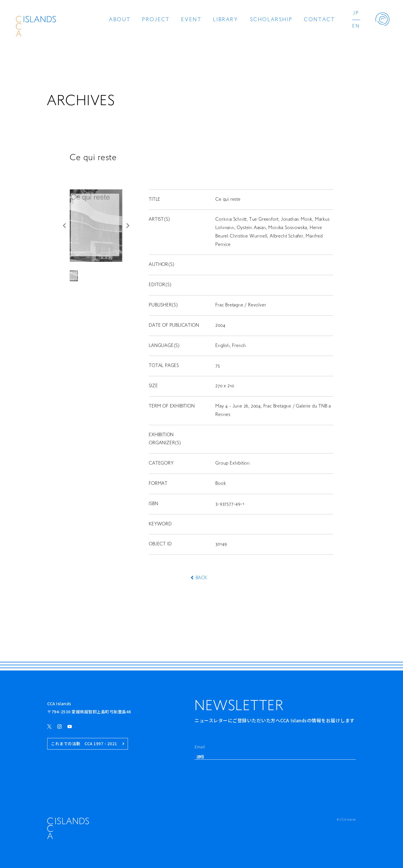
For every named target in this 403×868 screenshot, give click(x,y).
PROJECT (156, 20)
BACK (201, 578)
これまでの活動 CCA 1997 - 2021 (88, 744)
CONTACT (319, 20)
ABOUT (120, 20)
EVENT (191, 20)
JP (356, 13)
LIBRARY (226, 20)
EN (356, 26)
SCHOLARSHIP (271, 20)
